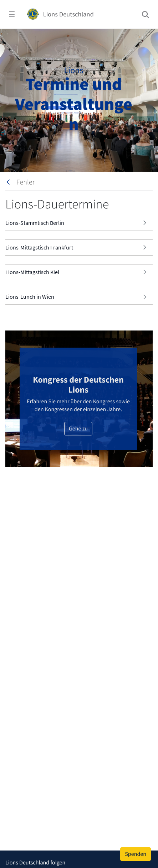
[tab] (79, 223)
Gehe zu (78, 429)
